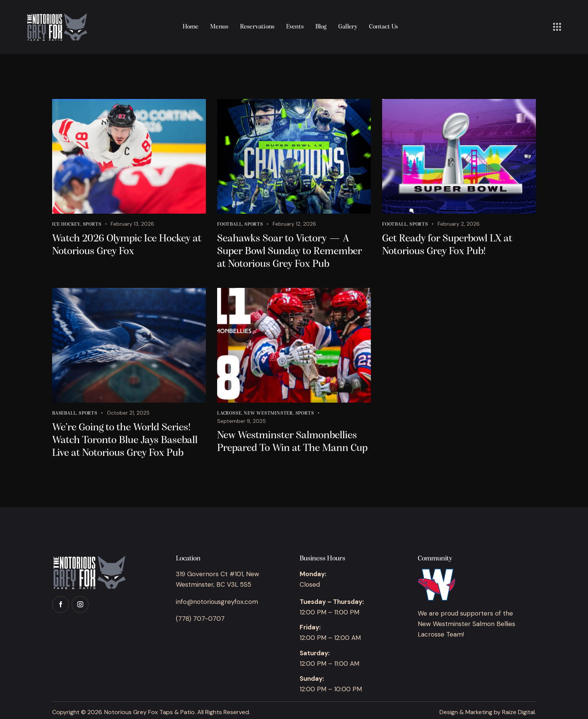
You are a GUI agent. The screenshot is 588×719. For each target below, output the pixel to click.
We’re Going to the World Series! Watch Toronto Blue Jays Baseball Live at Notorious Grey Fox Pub (125, 440)
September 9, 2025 (241, 421)
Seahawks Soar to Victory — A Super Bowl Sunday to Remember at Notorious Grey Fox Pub (289, 252)
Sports (92, 224)
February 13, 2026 (132, 224)
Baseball (64, 413)
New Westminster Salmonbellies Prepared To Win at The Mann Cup (292, 442)
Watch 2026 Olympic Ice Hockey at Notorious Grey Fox (127, 245)
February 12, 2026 (294, 224)
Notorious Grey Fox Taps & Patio (149, 712)
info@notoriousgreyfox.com (217, 602)
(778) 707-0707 (200, 619)
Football (229, 224)
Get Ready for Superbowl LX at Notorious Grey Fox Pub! (447, 245)
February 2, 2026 (459, 224)
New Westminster (268, 413)
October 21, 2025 (128, 413)
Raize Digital (518, 712)
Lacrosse (229, 413)
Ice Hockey (66, 224)
